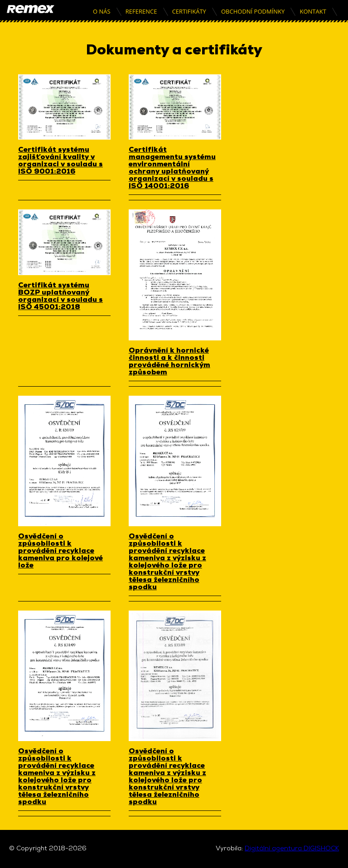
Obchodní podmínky (253, 11)
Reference (141, 11)
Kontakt (313, 11)
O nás (102, 11)
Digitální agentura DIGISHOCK (292, 849)
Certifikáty (189, 11)
